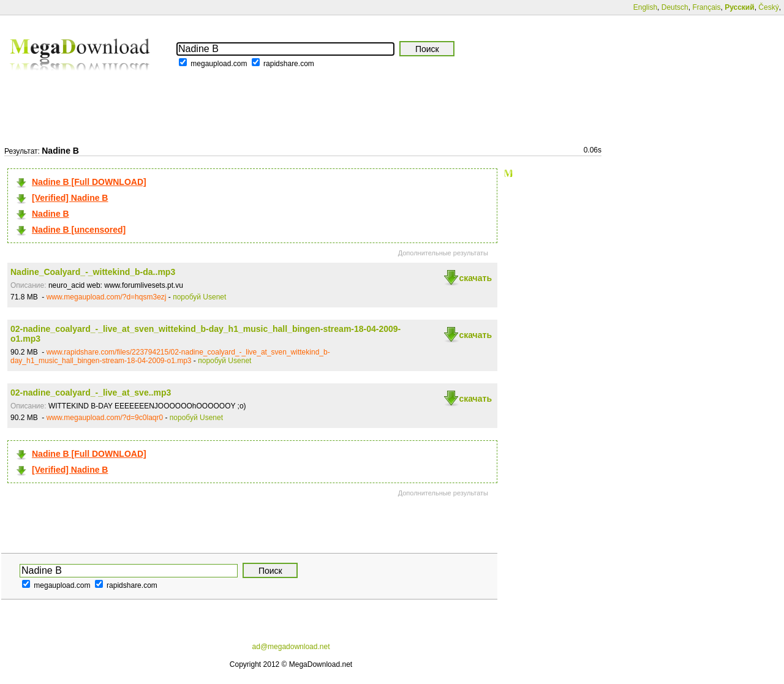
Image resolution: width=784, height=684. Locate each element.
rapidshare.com (289, 64)
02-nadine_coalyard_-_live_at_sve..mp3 (91, 393)
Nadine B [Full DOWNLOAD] (89, 182)
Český (768, 7)
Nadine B (51, 214)
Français (706, 7)
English (645, 7)
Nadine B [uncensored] (79, 230)
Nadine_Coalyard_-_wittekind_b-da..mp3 (93, 272)
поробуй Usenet (199, 297)
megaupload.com (219, 64)
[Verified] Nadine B (70, 198)
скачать (475, 278)
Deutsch (675, 7)
